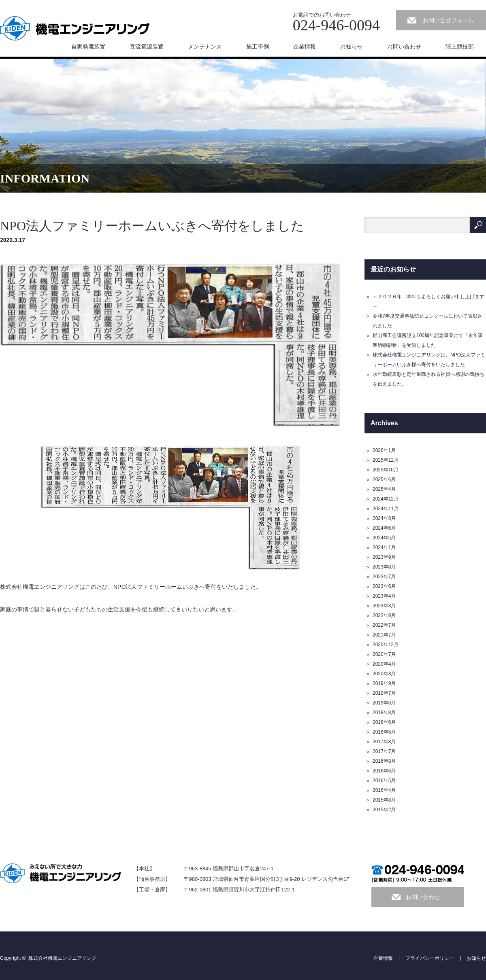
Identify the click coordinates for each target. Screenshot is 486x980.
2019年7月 (384, 693)
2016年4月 (384, 790)
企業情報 (305, 47)
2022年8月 (384, 615)
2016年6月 (384, 771)
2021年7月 (384, 635)
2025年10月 (386, 470)
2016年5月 (384, 781)
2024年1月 (384, 547)
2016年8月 (384, 761)
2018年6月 (384, 722)
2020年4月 (384, 664)
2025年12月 (386, 460)
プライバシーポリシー (430, 958)
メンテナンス (205, 47)
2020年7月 (384, 654)
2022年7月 (384, 625)
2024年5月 (384, 538)
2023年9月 (384, 557)
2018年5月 (384, 732)
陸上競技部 (460, 47)
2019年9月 (384, 683)
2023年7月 (384, 577)
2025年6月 (384, 479)
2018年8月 (384, 713)
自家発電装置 (88, 47)
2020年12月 (386, 645)
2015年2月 (384, 810)
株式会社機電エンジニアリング (62, 958)
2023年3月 (384, 606)
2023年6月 (384, 586)
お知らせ (352, 47)
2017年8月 (384, 742)
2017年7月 (384, 751)
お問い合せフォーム (448, 20)
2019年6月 (384, 703)
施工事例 (258, 47)
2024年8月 (384, 518)
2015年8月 (384, 800)
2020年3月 (384, 674)
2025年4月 (384, 489)
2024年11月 (386, 509)
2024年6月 (384, 528)
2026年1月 (384, 450)
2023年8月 (384, 567)
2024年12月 (386, 499)
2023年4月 (384, 596)
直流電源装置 (147, 47)
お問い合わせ (404, 47)
